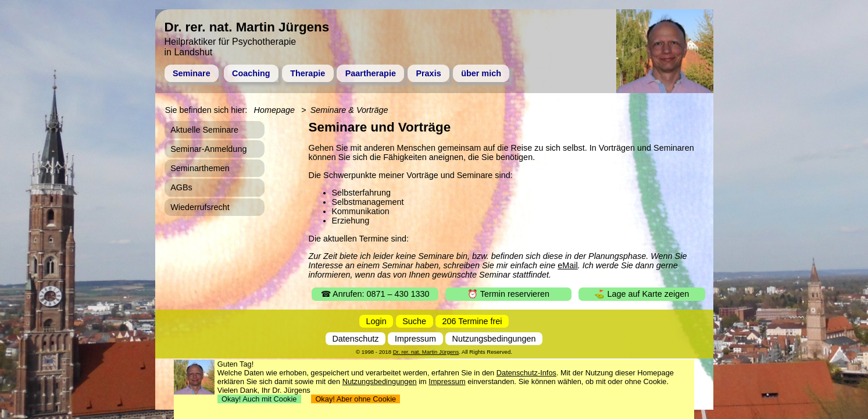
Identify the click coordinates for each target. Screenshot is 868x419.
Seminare (192, 73)
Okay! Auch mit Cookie (259, 399)
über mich (481, 73)
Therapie (308, 73)
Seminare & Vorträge (349, 110)
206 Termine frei (472, 321)
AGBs (181, 187)
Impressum (415, 339)
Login (376, 321)
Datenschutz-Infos (526, 373)
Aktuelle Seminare (204, 130)
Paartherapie (371, 73)
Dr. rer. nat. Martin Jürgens (426, 352)
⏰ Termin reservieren (508, 294)
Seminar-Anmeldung (208, 149)
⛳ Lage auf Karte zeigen (642, 294)
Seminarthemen (200, 168)
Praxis (428, 73)
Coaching (251, 73)
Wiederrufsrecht (200, 207)
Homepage (274, 110)
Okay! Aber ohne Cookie (356, 399)
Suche (414, 321)
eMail (567, 265)
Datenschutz (355, 339)
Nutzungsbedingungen (494, 339)
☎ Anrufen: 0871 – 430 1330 (375, 294)
